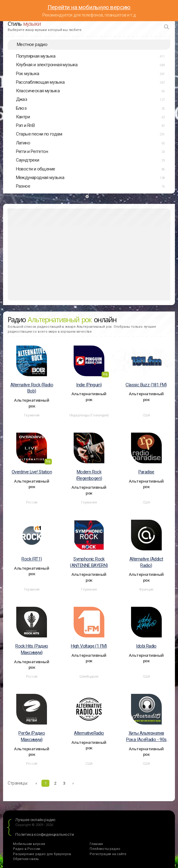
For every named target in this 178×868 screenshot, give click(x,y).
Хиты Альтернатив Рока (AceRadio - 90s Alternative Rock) (146, 737)
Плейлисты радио (105, 849)
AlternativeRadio (89, 733)
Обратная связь (26, 859)
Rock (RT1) (32, 559)
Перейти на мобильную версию (89, 7)
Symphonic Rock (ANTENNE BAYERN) (89, 562)
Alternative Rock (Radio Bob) (32, 388)
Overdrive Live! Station (32, 472)
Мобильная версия (29, 844)
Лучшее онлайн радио (35, 820)
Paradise (146, 472)
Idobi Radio (146, 646)
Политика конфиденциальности (45, 834)
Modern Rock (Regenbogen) (89, 475)
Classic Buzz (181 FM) (146, 385)
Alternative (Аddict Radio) (146, 562)
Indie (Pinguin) (89, 385)
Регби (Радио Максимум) (32, 736)
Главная (96, 844)
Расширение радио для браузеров (42, 854)
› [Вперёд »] (73, 783)
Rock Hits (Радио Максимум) (32, 649)
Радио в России (27, 849)
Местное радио (32, 44)
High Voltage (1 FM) (89, 646)
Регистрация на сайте (108, 854)
